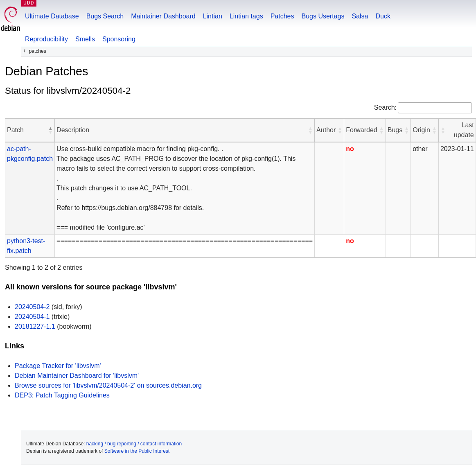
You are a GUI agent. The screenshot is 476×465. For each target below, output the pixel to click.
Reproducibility (46, 39)
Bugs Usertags (323, 16)
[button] (50, 130)
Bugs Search (105, 16)
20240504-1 (32, 317)
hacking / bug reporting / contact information (134, 444)
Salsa (360, 16)
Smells (85, 39)
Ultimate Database (52, 16)
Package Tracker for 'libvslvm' (58, 366)
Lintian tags (246, 16)
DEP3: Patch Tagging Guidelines (62, 395)
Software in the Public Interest (137, 451)
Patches (282, 16)
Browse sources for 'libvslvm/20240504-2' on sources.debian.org (108, 385)
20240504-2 (32, 307)
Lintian (213, 16)
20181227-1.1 (35, 326)
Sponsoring (119, 39)
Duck (383, 16)
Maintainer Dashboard (163, 16)
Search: (385, 107)
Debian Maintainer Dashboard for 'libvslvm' (77, 376)
